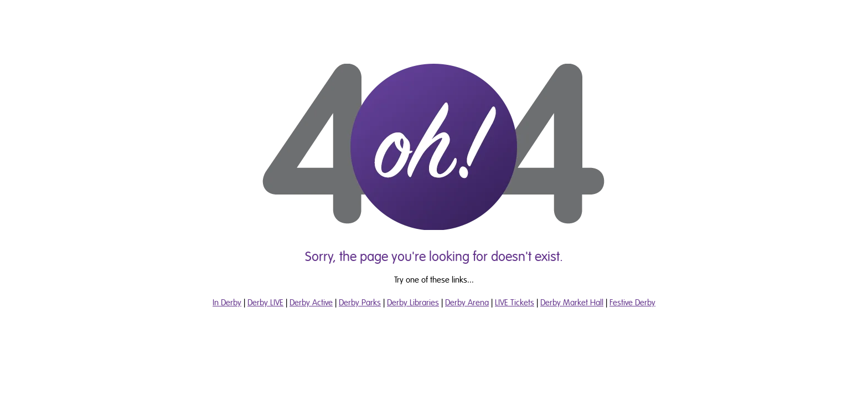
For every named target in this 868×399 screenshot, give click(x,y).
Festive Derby (632, 303)
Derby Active (311, 303)
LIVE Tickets (515, 303)
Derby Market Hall (572, 303)
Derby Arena (467, 303)
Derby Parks (360, 303)
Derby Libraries (413, 303)
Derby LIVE (265, 303)
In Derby (227, 303)
